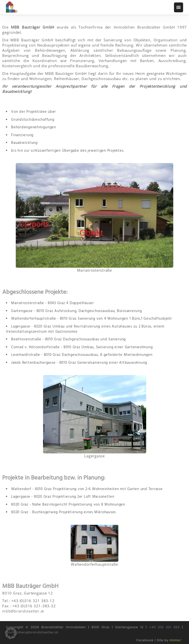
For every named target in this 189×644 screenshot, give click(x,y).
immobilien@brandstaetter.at (32, 632)
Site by (169, 640)
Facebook (145, 640)
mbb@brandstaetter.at (23, 611)
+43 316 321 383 (164, 627)
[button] (11, 633)
